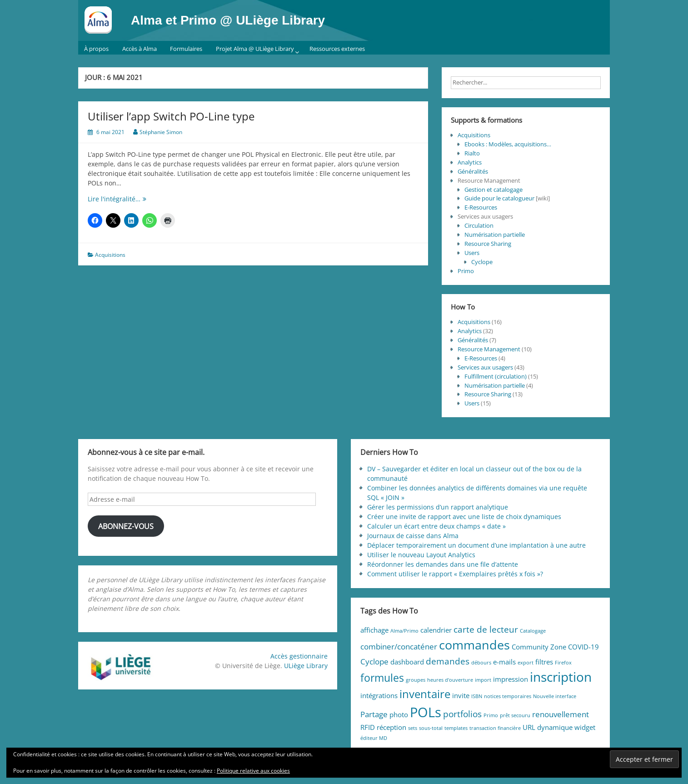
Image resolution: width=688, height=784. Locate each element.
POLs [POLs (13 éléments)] (426, 712)
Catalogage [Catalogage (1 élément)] (533, 631)
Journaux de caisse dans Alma (413, 536)
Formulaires (186, 49)
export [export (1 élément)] (526, 663)
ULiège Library (306, 666)
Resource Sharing (488, 244)
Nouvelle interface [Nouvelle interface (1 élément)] (555, 696)
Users (472, 253)
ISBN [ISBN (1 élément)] (477, 696)
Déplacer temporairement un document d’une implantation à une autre (476, 545)
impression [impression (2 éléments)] (511, 679)
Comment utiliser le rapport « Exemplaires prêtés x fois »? (455, 574)
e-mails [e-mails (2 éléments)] (504, 662)
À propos (96, 49)
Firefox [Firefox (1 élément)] (563, 663)
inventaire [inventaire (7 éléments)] (425, 694)
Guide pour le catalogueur (499, 198)
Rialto (472, 153)
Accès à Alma (140, 49)
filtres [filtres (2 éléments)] (544, 662)
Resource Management (489, 349)
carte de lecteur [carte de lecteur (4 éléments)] (486, 629)
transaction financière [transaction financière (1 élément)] (495, 728)
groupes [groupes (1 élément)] (416, 680)
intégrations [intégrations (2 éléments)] (379, 695)
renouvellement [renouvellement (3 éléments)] (561, 714)
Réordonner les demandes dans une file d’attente (443, 564)
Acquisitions (110, 255)
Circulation (479, 225)
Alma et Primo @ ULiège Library (228, 20)
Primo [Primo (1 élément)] (491, 715)
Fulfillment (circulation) (496, 376)
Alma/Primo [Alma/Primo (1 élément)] (404, 631)
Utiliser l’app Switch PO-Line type (171, 116)
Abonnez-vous (126, 526)
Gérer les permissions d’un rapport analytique (438, 507)
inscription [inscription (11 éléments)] (561, 677)
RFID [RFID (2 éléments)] (368, 727)
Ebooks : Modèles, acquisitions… (508, 144)
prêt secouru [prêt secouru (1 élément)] (515, 715)
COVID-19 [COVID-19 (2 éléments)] (583, 647)
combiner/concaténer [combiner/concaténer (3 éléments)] (399, 647)
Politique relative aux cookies (253, 771)
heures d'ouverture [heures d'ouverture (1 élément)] (450, 680)
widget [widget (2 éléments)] (585, 727)
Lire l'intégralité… (125, 199)
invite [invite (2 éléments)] (461, 695)
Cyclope (482, 262)
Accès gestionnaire (299, 656)
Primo (466, 271)
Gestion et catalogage (494, 190)
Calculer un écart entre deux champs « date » (436, 526)
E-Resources (481, 207)
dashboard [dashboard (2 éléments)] (407, 662)
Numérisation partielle (495, 235)
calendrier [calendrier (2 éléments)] (436, 630)
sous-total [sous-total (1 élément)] (431, 728)
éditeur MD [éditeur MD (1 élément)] (374, 738)
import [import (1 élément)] (483, 680)
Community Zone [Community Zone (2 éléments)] (539, 647)
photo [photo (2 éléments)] (399, 714)
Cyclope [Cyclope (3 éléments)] (374, 662)
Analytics (470, 162)
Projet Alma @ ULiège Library (255, 49)
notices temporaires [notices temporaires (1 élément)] (508, 696)
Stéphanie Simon (161, 132)
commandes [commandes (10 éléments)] (474, 645)
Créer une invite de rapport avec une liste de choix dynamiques (464, 517)
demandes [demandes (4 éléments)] (448, 661)
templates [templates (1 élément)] (456, 728)
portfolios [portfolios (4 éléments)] (462, 714)
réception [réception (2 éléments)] (391, 727)
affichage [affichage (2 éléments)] (374, 630)
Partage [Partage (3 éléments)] (374, 714)
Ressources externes (337, 49)
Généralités (473, 171)
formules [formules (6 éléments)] (382, 678)
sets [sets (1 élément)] (413, 728)
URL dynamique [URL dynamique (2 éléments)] (548, 727)
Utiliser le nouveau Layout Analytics (421, 555)
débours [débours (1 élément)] (481, 663)
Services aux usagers (485, 367)
